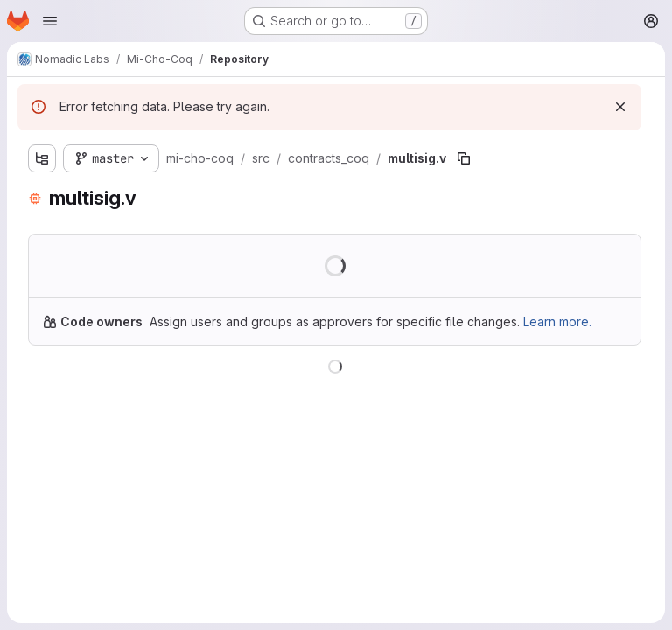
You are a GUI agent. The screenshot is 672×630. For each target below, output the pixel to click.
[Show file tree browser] (42, 158)
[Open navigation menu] (50, 21)
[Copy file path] (464, 158)
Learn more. (557, 322)
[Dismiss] (620, 107)
